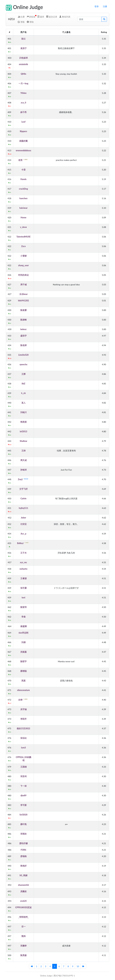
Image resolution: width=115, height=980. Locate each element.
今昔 (24, 170)
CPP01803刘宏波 (24, 907)
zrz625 (23, 901)
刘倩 (24, 642)
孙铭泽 (24, 470)
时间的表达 (24, 275)
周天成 (24, 460)
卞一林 (24, 786)
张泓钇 (24, 738)
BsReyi (23, 543)
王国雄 (24, 767)
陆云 (24, 39)
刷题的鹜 (24, 141)
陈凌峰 (24, 320)
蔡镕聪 (24, 671)
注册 (105, 6)
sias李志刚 (23, 633)
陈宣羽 (24, 607)
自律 (24, 700)
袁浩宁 (24, 48)
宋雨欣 (24, 834)
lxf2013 (23, 431)
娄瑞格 (24, 856)
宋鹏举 (24, 946)
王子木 (24, 553)
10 (78, 966)
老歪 (24, 160)
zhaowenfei (23, 885)
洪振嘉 (24, 652)
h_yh (24, 393)
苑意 (24, 681)
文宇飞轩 (24, 489)
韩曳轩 (24, 866)
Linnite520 (24, 355)
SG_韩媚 (23, 875)
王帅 (24, 451)
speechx (24, 364)
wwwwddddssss (23, 150)
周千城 (24, 284)
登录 (97, 6)
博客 (21, 22)
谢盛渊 (24, 626)
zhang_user (23, 265)
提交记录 (52, 17)
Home (23, 217)
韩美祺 (24, 422)
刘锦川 (24, 412)
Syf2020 (23, 815)
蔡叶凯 (24, 824)
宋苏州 (24, 776)
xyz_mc (23, 562)
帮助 (30, 22)
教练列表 (65, 17)
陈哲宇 (24, 661)
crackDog (24, 189)
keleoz (23, 329)
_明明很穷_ (23, 917)
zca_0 (23, 103)
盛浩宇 (24, 336)
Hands (24, 179)
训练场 (31, 17)
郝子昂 (24, 112)
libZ (24, 384)
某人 (24, 403)
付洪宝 (24, 524)
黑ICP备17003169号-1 (64, 976)
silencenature (23, 690)
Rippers (24, 131)
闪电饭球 (24, 58)
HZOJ (11, 19)
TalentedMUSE (24, 237)
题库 (41, 17)
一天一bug (24, 83)
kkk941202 (24, 301)
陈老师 (24, 345)
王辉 (24, 374)
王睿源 (24, 578)
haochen (24, 198)
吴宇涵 (24, 709)
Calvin (23, 498)
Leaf (23, 122)
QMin (23, 74)
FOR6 (23, 850)
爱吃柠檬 (24, 843)
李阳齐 (24, 719)
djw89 (23, 795)
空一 (24, 927)
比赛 (21, 17)
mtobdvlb (23, 64)
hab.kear (23, 208)
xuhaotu (24, 569)
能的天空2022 (23, 728)
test (23, 598)
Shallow (24, 441)
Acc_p (24, 534)
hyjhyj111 (23, 508)
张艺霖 (24, 588)
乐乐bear (24, 294)
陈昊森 (24, 955)
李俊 (24, 617)
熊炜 (24, 936)
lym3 (23, 748)
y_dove (23, 227)
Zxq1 (24, 479)
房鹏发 (24, 891)
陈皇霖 (24, 310)
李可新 (24, 805)
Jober (23, 518)
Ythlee (23, 93)
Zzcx (23, 246)
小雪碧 (24, 256)
